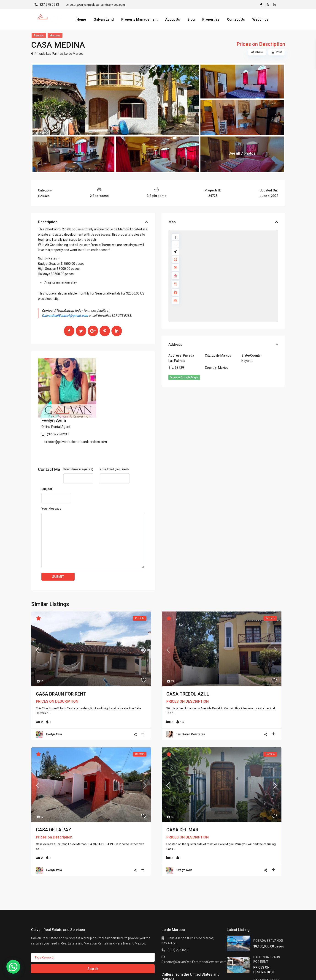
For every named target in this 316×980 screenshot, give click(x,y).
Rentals (39, 35)
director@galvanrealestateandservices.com (130, 382)
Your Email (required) (114, 423)
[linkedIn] (275, 5)
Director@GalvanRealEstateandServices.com (194, 916)
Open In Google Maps (184, 377)
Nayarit (247, 361)
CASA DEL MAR (182, 784)
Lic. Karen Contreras (191, 688)
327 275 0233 (49, 5)
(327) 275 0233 (178, 904)
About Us (173, 19)
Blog (191, 19)
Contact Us (236, 19)
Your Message (51, 463)
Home (81, 19)
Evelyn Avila (109, 361)
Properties (211, 19)
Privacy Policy (275, 973)
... (50, 667)
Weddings (260, 19)
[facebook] (262, 5)
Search (93, 923)
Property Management (139, 19)
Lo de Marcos (74, 54)
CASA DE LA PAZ (54, 784)
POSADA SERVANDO (268, 895)
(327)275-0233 (113, 375)
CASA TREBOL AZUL (188, 648)
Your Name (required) (78, 423)
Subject (47, 443)
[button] (13, 967)
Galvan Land (104, 19)
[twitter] (269, 5)
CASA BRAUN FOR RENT (61, 648)
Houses (55, 35)
